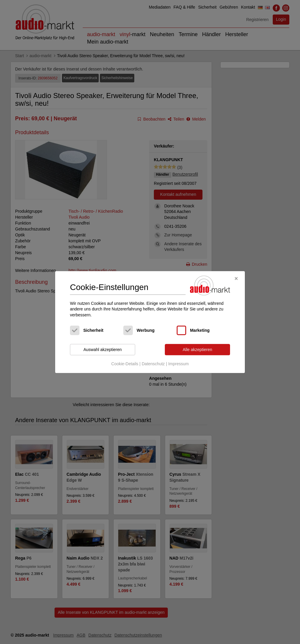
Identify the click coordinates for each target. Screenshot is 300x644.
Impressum (178, 364)
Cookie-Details (125, 364)
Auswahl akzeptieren (102, 350)
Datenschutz (153, 364)
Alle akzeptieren (197, 350)
